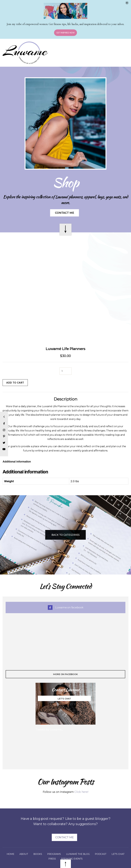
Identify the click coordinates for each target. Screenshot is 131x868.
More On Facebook (65, 660)
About (31, 840)
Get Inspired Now (65, 33)
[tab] (17, 448)
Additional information (17, 448)
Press (61, 845)
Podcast (111, 840)
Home (17, 840)
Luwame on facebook (66, 593)
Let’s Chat (44, 845)
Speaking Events (82, 845)
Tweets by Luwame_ (49, 716)
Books (46, 840)
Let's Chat (64, 685)
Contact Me (64, 213)
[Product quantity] (66, 357)
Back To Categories (65, 521)
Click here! (81, 778)
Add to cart (15, 369)
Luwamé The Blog (88, 840)
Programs (63, 840)
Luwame (58, 859)
